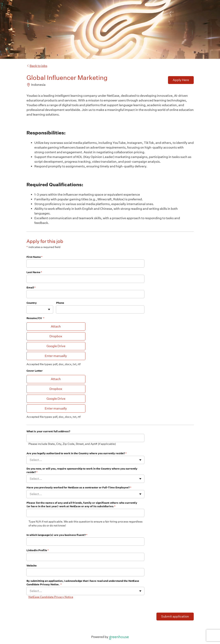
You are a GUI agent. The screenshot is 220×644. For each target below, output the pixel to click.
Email (31, 288)
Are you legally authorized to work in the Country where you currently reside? (77, 453)
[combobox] (30, 309)
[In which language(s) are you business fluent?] (85, 542)
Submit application (175, 616)
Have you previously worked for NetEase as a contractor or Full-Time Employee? (79, 488)
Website (32, 566)
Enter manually (56, 356)
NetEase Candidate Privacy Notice (51, 597)
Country (32, 303)
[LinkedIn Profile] (85, 557)
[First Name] (85, 264)
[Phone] (100, 309)
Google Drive (56, 346)
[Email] (85, 294)
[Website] (85, 572)
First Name (35, 257)
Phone (60, 303)
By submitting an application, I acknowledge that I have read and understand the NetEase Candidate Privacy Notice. (83, 583)
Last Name (34, 272)
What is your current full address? (48, 431)
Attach (56, 326)
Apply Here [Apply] (181, 80)
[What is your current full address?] (85, 438)
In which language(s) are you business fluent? (57, 535)
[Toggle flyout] (49, 309)
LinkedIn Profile (38, 550)
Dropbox (56, 336)
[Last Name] (85, 279)
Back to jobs (37, 66)
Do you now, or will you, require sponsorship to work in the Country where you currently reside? (82, 470)
